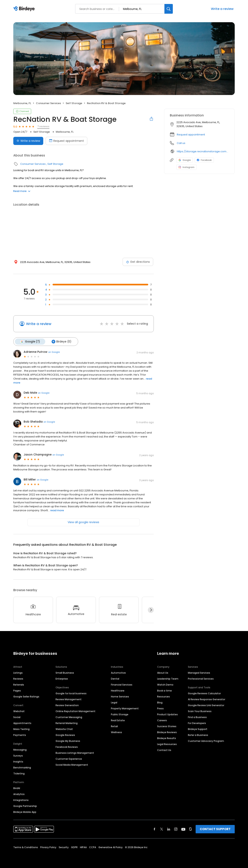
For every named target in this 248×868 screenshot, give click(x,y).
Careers (162, 720)
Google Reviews (65, 735)
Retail (114, 726)
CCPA (93, 847)
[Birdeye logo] (25, 9)
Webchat (19, 711)
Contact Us (164, 750)
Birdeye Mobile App (25, 812)
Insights (18, 761)
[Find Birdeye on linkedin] (169, 829)
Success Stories (167, 726)
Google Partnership (25, 806)
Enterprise (62, 679)
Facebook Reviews (67, 747)
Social (17, 717)
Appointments (22, 723)
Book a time (164, 690)
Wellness (116, 732)
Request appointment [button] (191, 135)
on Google (54, 352)
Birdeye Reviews (167, 732)
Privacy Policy (48, 847)
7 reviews (43, 126)
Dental (115, 679)
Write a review (222, 9)
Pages (17, 690)
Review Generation (67, 705)
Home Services (120, 696)
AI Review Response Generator (207, 699)
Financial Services (122, 684)
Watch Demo (165, 684)
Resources (163, 696)
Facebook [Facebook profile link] (204, 160)
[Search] (169, 9)
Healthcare (118, 690)
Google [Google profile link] (185, 160)
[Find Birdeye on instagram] (176, 829)
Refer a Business (198, 735)
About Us (163, 673)
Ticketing (19, 773)
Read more (22, 191)
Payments (20, 735)
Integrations (21, 800)
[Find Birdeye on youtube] (183, 829)
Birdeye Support (198, 729)
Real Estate (118, 720)
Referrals (19, 684)
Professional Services (201, 679)
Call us (181, 143)
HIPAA (83, 847)
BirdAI (17, 788)
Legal (114, 702)
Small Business (65, 673)
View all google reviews (83, 522)
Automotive (118, 673)
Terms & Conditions (26, 847)
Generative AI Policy (111, 847)
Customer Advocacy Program (206, 741)
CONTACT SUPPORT (215, 829)
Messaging (20, 750)
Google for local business (71, 693)
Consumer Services (48, 103)
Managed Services (199, 673)
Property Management (125, 708)
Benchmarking (22, 767)
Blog (160, 702)
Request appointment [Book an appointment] (66, 141)
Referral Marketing (67, 723)
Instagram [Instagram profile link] (186, 167)
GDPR (74, 847)
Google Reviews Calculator (204, 693)
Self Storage (74, 103)
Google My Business (68, 741)
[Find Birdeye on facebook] (155, 829)
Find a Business (197, 717)
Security (64, 847)
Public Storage (120, 714)
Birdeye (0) (61, 341)
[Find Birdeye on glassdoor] (190, 829)
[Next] (151, 610)
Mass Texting (21, 729)
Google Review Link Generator (206, 705)
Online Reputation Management (75, 711)
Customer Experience (69, 759)
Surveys (18, 755)
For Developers (197, 723)
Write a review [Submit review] (28, 141)
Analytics (19, 794)
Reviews (18, 679)
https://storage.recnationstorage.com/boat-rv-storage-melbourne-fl (203, 151)
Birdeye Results (167, 738)
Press (160, 708)
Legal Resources (167, 744)
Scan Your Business (200, 711)
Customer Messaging (69, 717)
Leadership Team (168, 679)
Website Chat (64, 729)
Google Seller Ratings (26, 696)
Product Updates (167, 714)
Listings (18, 673)
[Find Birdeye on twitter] (162, 829)
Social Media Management (72, 765)
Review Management (69, 699)
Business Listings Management (75, 753)
